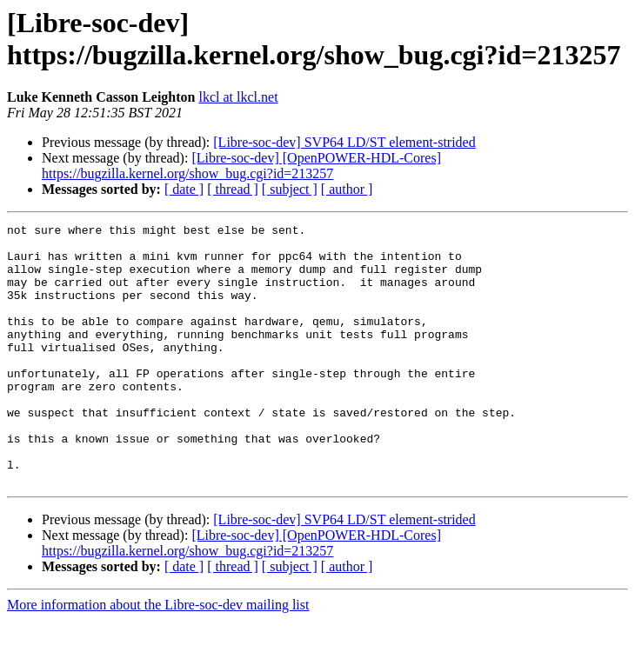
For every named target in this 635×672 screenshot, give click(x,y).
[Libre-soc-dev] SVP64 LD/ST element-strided (344, 142)
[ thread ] (233, 189)
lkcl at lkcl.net (239, 97)
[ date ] (184, 189)
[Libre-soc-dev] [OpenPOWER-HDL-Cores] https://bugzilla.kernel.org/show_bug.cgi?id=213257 (241, 166)
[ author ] (347, 189)
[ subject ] (290, 189)
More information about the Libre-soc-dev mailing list (158, 657)
